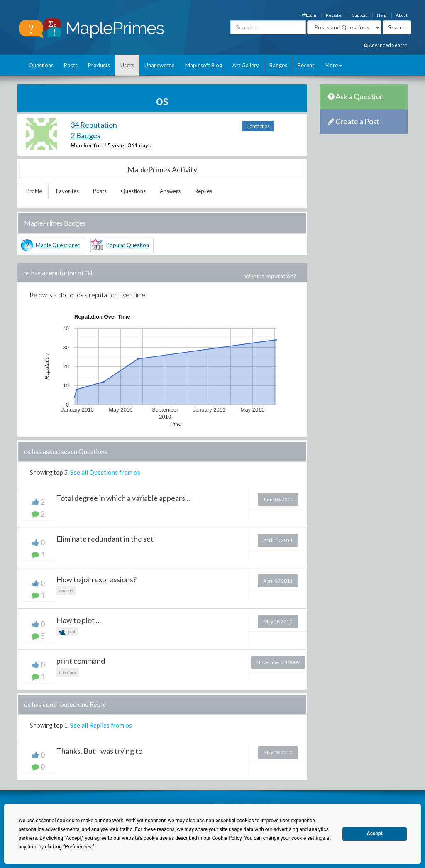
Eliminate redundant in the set (105, 539)
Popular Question (128, 245)
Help (382, 15)
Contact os (258, 126)
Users (127, 65)
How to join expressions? (96, 579)
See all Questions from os (105, 472)
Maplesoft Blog (204, 65)
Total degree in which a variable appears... (123, 498)
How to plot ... (79, 620)
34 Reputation (94, 125)
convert (66, 591)
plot (67, 632)
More (333, 65)
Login (309, 15)
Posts (71, 65)
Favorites (67, 191)
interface (68, 672)
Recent (306, 65)
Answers (170, 191)
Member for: (87, 145)
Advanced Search (386, 45)
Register (334, 15)
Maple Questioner (58, 245)
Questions (41, 65)
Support (360, 15)
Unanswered (160, 65)
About (402, 15)
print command (81, 661)
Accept (375, 834)
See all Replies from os (101, 725)
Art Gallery (246, 65)
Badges (278, 65)
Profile (34, 191)
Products (99, 65)
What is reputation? (270, 276)
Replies (203, 191)
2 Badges (85, 135)
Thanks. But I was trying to (99, 751)
